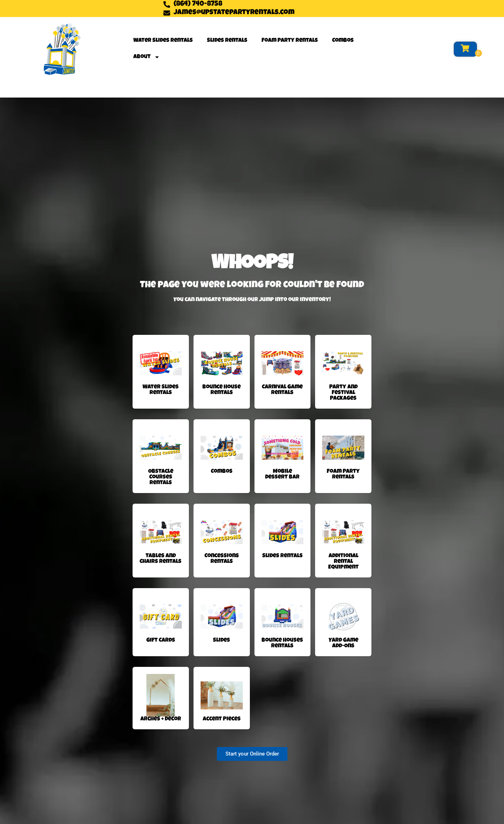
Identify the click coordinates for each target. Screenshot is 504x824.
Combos (343, 41)
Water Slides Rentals (163, 41)
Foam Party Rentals (290, 41)
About (147, 57)
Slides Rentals (227, 41)
